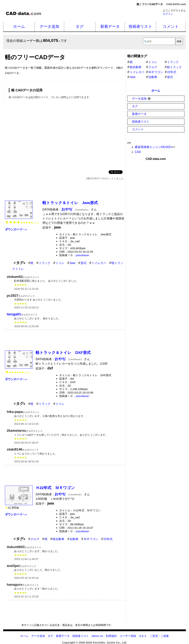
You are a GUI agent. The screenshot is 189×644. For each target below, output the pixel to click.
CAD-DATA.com (176, 4)
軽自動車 (58, 539)
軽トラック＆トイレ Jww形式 (70, 203)
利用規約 (111, 636)
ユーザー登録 (128, 636)
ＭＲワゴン (91, 539)
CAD (138, 152)
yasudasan (82, 255)
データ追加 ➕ (141, 99)
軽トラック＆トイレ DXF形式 (63, 353)
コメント (171, 26)
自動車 (74, 539)
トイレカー (99, 263)
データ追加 (49, 26)
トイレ (60, 263)
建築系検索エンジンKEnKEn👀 (155, 147)
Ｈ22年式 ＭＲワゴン (55, 488)
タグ (80, 26)
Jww (72, 263)
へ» (16, 229)
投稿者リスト (140, 26)
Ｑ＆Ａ (143, 636)
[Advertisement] (65, 137)
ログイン (168, 14)
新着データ (110, 26)
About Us (97, 636)
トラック (45, 263)
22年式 (108, 539)
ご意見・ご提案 (159, 636)
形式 (84, 263)
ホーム (19, 26)
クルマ (35, 539)
